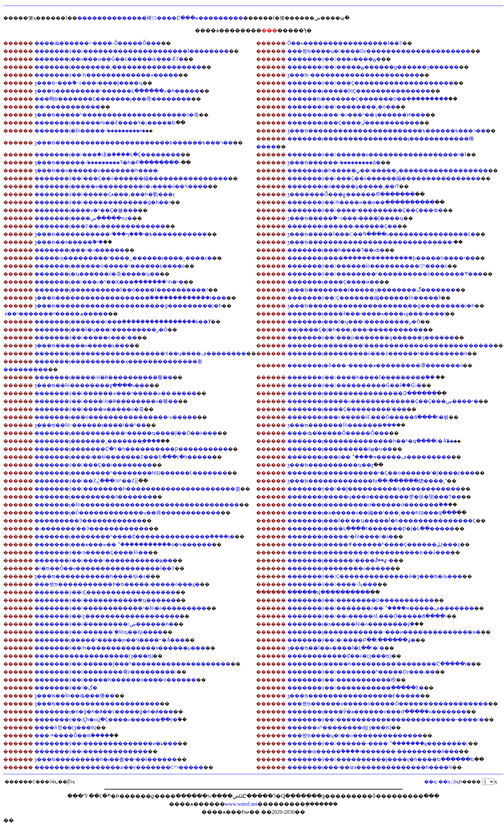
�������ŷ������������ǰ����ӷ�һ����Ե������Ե (381, 759)
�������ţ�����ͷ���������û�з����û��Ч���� (121, 186)
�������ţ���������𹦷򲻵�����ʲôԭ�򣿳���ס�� (340, 449)
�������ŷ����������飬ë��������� (106, 672)
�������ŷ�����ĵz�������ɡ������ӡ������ (371, 338)
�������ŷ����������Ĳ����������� (361, 600)
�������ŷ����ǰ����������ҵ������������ (374, 489)
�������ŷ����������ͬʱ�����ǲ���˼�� (361, 672)
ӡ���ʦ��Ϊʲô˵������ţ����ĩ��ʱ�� (90, 425)
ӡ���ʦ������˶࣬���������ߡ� (334, 162)
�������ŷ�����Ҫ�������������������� (370, 83)
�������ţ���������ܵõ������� (93, 497)
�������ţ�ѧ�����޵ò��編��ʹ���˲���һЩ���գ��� (372, 513)
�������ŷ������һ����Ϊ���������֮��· (362, 377)
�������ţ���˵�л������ (80, 250)
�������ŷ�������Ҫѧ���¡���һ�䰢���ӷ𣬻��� (105, 194)
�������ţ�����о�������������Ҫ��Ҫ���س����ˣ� (383, 401)
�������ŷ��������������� (91, 751)
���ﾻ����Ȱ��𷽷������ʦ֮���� (72, 735)
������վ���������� (329, 592)
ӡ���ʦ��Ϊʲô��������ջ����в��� (92, 385)
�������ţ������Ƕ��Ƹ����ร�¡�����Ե (105, 123)
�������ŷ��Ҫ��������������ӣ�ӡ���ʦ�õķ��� (375, 576)
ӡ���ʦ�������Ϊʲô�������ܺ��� (342, 425)
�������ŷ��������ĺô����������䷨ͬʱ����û (367, 266)
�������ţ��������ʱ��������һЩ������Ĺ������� (131, 473)
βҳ (456, 782)
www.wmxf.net (241, 804)
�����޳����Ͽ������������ (88, 521)
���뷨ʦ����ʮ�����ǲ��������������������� (379, 51)
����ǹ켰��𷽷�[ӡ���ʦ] (65, 728)
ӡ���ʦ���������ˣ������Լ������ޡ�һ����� (117, 91)
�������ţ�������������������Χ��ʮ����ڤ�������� (140, 353)
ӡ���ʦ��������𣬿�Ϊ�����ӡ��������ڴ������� (371, 290)
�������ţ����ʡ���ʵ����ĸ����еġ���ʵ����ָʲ (366, 314)
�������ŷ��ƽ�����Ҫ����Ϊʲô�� (91, 552)
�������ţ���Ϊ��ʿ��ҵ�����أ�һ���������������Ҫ (382, 521)
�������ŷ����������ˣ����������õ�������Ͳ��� (385, 274)
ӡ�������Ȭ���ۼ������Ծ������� (351, 194)
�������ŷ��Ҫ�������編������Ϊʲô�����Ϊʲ (364, 298)
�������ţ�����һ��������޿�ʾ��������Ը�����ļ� (379, 664)
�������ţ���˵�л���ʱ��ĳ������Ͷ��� (356, 115)
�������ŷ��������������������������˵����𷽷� (386, 720)
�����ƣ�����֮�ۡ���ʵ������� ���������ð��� (373, 751)
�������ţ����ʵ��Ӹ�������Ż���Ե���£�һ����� (123, 457)
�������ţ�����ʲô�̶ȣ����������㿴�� (104, 377)
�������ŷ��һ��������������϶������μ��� (120, 648)
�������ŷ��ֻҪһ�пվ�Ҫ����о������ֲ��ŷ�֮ (106, 720)
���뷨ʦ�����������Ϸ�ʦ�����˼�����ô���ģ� (117, 584)
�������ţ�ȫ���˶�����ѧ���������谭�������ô (375, 365)
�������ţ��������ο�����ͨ (339, 568)
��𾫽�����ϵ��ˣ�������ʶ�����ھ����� (56, 314)
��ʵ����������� (67, 107)
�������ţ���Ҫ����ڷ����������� (353, 123)
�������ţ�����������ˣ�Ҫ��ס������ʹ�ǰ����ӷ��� (381, 473)
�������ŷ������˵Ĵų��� (332, 584)
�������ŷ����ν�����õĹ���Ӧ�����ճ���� (367, 616)
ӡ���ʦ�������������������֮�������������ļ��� (130, 298)
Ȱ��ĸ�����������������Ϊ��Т (345, 43)
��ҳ (444, 782)
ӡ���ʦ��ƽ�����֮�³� (69, 242)
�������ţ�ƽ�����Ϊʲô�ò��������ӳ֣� (351, 624)
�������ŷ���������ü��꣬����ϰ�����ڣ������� (381, 608)
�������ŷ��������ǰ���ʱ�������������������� (133, 664)
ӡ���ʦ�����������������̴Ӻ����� (354, 696)
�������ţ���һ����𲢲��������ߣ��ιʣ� (336, 250)
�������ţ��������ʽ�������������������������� (390, 346)
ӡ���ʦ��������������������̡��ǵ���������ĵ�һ (128, 306)
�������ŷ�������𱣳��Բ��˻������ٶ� (351, 640)
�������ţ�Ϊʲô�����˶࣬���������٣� (90, 131)
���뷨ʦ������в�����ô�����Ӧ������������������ (388, 704)
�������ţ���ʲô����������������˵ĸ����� (116, 417)
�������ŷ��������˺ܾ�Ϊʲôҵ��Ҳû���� (99, 632)
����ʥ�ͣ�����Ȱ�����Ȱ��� (338, 433)
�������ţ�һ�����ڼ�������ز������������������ (388, 170)
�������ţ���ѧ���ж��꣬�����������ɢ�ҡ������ (123, 544)
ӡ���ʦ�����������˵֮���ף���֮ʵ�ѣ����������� (121, 234)
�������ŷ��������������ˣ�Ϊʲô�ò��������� (120, 608)
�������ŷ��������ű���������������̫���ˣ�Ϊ (377, 155)
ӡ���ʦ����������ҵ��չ (330, 465)
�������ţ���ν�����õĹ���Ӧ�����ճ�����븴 (368, 417)
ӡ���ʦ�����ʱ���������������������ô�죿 (117, 115)
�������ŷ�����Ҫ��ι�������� (93, 465)
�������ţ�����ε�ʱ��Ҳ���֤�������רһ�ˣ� (109, 282)
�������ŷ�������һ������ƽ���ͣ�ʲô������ (115, 680)
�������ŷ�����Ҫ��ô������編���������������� (131, 178)
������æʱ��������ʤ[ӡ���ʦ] (339, 728)
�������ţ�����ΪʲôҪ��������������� (359, 91)
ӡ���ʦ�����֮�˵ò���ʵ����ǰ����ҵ (345, 218)
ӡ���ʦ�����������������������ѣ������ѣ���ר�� (387, 131)
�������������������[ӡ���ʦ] (94, 656)
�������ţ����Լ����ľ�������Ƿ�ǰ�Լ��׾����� (371, 529)
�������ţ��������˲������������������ (118, 67)
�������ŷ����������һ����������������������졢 (138, 489)
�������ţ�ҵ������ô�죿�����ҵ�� (97, 274)
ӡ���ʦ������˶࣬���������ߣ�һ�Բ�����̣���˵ (108, 162)
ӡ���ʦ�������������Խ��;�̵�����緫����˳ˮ (367, 481)
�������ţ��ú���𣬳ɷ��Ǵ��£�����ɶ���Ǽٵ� (109, 59)
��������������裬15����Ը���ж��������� (160, 18)
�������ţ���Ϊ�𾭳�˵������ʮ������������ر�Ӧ (354, 322)
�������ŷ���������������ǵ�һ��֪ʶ (103, 202)
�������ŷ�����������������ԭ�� (104, 560)
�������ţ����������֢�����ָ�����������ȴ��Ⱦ (123, 322)
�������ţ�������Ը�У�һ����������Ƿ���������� (131, 449)
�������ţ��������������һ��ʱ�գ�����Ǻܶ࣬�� (370, 441)
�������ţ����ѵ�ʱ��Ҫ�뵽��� (86, 210)
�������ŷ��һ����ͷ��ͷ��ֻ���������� (361, 202)
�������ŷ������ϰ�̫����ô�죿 (89, 409)
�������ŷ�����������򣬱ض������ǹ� (104, 624)
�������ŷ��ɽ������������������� (107, 616)
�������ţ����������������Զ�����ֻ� (362, 393)
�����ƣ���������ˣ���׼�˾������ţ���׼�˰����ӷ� (123, 258)
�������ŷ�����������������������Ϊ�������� (132, 51)
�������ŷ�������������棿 (342, 680)
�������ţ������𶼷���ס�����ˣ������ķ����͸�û (110, 266)
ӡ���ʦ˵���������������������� (353, 75)
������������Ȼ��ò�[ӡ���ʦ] (339, 656)
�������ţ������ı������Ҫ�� (342, 226)
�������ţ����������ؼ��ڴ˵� (340, 560)
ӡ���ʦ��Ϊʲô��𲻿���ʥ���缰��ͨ (75, 696)
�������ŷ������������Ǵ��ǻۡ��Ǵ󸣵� (354, 385)
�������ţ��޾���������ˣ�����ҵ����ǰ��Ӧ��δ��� (126, 433)
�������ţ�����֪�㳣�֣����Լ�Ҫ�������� (108, 155)
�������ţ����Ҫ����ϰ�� (333, 282)
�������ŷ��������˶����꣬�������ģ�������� (378, 743)
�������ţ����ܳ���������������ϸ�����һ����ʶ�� (381, 258)
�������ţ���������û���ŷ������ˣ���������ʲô (377, 353)
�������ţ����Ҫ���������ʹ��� (347, 409)
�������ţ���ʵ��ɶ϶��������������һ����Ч (370, 767)
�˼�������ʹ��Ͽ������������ (92, 529)
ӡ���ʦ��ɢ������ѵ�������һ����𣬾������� (96, 170)
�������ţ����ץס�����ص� (83, 218)
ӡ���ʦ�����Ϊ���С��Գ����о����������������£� (381, 234)
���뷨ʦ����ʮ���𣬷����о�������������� (355, 735)
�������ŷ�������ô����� (86, 338)
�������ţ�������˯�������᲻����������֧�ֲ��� (98, 441)
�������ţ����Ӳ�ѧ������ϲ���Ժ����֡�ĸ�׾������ (377, 712)
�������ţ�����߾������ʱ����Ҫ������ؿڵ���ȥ (374, 544)
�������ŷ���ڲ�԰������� (66, 688)
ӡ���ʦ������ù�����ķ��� (82, 346)
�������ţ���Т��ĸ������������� (100, 226)
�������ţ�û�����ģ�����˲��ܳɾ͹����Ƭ (343, 186)
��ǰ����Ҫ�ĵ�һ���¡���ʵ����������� (355, 330)
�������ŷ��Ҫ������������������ (105, 592)
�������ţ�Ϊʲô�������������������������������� (137, 505)
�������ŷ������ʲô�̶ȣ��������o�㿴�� (106, 401)
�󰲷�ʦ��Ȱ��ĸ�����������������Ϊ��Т (105, 568)
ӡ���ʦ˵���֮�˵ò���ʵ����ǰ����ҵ (88, 83)
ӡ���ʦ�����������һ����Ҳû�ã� (92, 576)
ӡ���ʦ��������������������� (97, 704)
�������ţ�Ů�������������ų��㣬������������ (128, 513)
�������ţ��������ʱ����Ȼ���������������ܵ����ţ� (135, 537)
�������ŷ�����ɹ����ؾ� (334, 59)
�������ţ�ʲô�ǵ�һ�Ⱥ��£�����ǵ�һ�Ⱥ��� (104, 712)
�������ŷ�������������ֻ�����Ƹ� (356, 688)
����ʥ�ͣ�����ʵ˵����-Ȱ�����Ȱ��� (98, 43)
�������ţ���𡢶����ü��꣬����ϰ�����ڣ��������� (369, 457)
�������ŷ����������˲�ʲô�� (341, 107)
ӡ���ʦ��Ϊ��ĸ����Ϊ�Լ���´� (336, 648)
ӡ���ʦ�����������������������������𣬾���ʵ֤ (370, 242)
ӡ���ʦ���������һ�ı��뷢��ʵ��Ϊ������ (106, 759)
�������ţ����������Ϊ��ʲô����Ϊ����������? (121, 290)
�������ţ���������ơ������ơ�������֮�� (368, 505)
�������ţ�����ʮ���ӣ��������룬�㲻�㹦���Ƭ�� (374, 497)
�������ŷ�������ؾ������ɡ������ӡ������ (373, 67)
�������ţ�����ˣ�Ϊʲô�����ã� (340, 537)
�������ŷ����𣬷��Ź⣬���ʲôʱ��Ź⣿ (86, 481)
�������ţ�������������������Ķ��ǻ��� (369, 552)
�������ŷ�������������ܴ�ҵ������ (105, 600)
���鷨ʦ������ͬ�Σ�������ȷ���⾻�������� (113, 99)
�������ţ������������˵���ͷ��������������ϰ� (384, 632)
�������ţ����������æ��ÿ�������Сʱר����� (119, 767)
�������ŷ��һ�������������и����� (107, 75)
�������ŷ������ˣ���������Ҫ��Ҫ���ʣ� (365, 210)
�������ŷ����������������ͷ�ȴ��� (106, 743)
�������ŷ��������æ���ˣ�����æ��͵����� (115, 393)
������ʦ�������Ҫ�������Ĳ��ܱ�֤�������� (368, 99)
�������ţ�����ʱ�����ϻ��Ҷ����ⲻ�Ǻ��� (110, 640)
